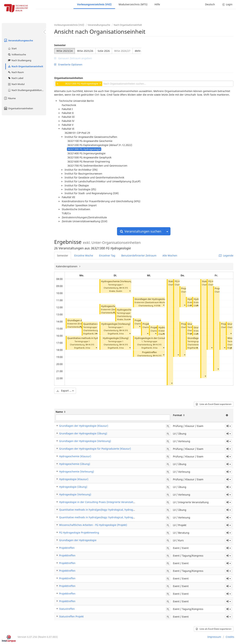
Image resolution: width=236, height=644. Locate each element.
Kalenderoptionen (67, 266)
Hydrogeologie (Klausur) (74, 479)
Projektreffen (67, 548)
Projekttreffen (149, 352)
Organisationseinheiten (18, 108)
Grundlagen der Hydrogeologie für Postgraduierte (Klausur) (95, 449)
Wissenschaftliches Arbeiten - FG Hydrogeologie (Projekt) (93, 525)
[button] (80, 326)
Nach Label (15, 78)
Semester (60, 45)
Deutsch (210, 4)
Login (227, 4)
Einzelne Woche (84, 255)
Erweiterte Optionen (68, 64)
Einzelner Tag (107, 255)
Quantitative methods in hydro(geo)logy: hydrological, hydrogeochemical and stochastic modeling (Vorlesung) (125, 517)
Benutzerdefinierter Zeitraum (139, 255)
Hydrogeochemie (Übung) (131, 310)
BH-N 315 (90, 345)
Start (12, 48)
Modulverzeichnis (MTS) (133, 4)
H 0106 (157, 306)
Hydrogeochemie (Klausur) (75, 456)
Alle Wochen (170, 255)
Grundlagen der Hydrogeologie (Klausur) (84, 426)
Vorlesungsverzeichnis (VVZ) (94, 4)
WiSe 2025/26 (85, 51)
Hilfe (157, 4)
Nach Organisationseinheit (25, 66)
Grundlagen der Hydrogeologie (78, 540)
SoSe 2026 (104, 51)
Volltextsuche (17, 54)
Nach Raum (16, 72)
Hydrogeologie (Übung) (116, 338)
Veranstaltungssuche (18, 40)
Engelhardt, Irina (91, 334)
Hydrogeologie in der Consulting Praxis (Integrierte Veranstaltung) (99, 502)
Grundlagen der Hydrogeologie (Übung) (83, 433)
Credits (230, 637)
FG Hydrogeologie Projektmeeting (79, 533)
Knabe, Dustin (116, 291)
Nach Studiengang (19, 60)
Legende (226, 255)
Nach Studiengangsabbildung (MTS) (27, 90)
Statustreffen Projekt (71, 616)
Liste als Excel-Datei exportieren (214, 404)
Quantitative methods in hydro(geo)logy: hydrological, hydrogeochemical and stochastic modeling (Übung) (123, 510)
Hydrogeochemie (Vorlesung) (117, 281)
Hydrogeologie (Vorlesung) (116, 324)
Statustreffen (67, 609)
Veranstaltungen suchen (141, 231)
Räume (10, 98)
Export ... (65, 391)
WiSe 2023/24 (65, 51)
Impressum (214, 637)
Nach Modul (16, 84)
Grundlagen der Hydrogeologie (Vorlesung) (85, 441)
